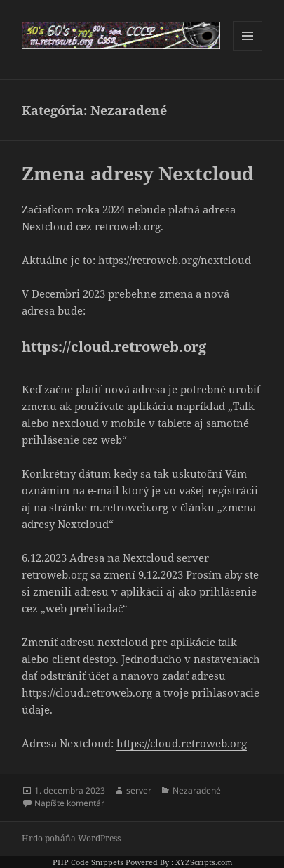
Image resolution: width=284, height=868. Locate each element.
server (139, 790)
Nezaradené (197, 790)
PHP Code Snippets (88, 862)
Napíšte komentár (69, 803)
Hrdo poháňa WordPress (71, 838)
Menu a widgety (248, 50)
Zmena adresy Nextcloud (138, 173)
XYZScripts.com (204, 862)
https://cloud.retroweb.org (182, 743)
